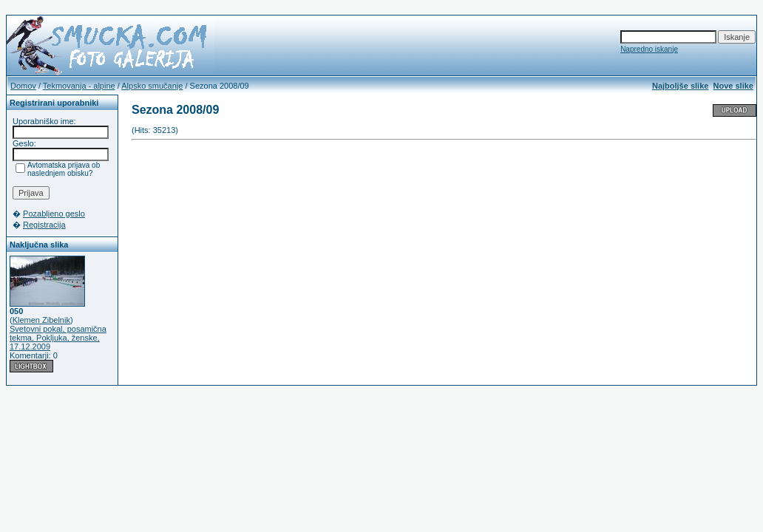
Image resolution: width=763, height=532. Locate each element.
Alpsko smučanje (152, 86)
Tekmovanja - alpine (79, 86)
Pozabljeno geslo (54, 214)
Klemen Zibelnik (41, 320)
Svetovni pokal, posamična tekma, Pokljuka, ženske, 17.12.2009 (58, 338)
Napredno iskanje (649, 49)
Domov (23, 86)
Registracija (44, 225)
